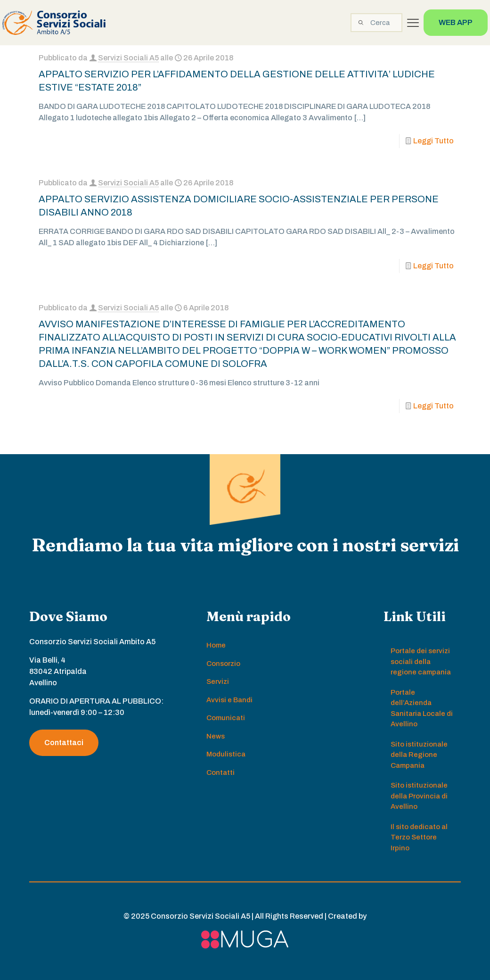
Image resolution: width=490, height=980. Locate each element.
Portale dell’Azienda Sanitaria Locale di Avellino (422, 708)
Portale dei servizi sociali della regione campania (421, 661)
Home (216, 645)
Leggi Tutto (433, 141)
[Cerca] (376, 23)
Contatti (220, 772)
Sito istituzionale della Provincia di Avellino (419, 796)
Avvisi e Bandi (229, 700)
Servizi (218, 681)
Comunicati (226, 718)
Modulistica (226, 754)
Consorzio (223, 664)
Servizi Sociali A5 (128, 58)
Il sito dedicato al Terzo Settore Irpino (419, 837)
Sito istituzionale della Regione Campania (419, 755)
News (216, 736)
